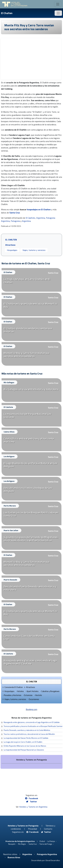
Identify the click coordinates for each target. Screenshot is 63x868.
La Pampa (51, 841)
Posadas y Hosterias (12, 695)
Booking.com (31, 709)
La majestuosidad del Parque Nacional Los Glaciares (24, 750)
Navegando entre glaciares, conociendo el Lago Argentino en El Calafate (32, 722)
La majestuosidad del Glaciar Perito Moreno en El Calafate (26, 738)
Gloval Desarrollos (53, 860)
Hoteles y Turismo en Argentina (33, 807)
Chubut (42, 841)
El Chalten (7, 13)
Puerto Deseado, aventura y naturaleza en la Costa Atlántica (27, 730)
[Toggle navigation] (58, 4)
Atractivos (29, 687)
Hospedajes (12, 250)
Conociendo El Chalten (13, 687)
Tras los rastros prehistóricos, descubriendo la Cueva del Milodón (29, 734)
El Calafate (30, 218)
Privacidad (32, 829)
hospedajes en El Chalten (39, 209)
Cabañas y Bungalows (50, 691)
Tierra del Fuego (46, 844)
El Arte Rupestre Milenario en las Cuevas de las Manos (25, 746)
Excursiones (33, 699)
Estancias (27, 695)
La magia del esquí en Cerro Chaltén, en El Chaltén (23, 742)
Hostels (38, 695)
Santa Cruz (15, 213)
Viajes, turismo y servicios (34, 250)
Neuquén (12, 844)
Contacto (48, 829)
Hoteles (20, 691)
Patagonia (15, 221)
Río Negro (22, 844)
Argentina (41, 218)
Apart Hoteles (32, 691)
